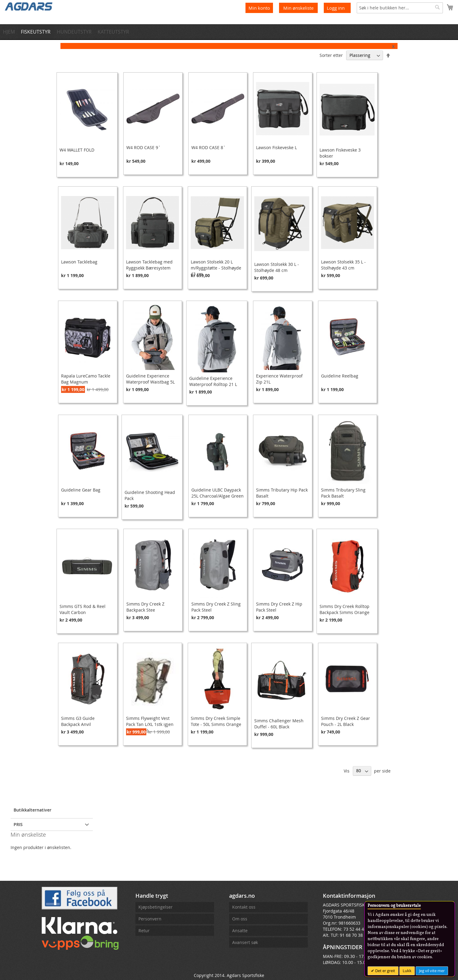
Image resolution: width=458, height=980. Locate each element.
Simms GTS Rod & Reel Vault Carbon (83, 609)
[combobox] (400, 8)
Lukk (407, 971)
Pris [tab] (18, 824)
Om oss (240, 919)
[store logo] (29, 6)
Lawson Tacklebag (79, 262)
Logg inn (336, 8)
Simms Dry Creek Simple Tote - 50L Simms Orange (216, 721)
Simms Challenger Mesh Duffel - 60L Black (279, 724)
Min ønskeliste (299, 8)
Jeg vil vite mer (432, 971)
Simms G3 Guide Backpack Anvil (78, 721)
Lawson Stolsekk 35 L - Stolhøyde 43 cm (343, 265)
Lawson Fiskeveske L (276, 147)
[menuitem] (11, 32)
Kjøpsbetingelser (156, 907)
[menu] (229, 32)
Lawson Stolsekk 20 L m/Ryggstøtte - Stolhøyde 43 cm (216, 268)
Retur (144, 931)
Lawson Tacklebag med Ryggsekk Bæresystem (149, 265)
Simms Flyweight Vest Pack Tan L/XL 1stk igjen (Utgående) (150, 724)
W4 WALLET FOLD (77, 150)
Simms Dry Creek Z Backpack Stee (145, 607)
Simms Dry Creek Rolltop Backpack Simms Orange (344, 609)
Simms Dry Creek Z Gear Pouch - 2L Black (346, 721)
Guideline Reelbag (340, 376)
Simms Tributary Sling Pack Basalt (343, 493)
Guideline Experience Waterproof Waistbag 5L (150, 379)
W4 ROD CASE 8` (208, 147)
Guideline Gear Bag (81, 490)
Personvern (150, 919)
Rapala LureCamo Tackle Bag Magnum (86, 379)
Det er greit (385, 971)
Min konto (259, 8)
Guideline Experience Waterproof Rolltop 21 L (213, 381)
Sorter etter (331, 55)
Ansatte (240, 931)
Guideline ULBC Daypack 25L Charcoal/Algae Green (218, 493)
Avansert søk (245, 942)
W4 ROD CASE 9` (143, 147)
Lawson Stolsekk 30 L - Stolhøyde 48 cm (277, 267)
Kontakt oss (244, 907)
